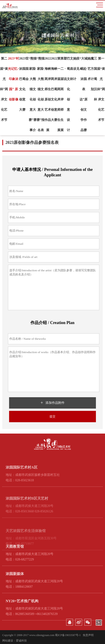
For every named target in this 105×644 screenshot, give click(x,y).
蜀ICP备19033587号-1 (68, 635)
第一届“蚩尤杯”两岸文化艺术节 (101, 89)
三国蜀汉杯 (95, 79)
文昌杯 (72, 69)
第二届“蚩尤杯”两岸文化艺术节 (4, 89)
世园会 (27, 69)
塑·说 (65, 69)
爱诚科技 (21, 641)
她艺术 (89, 69)
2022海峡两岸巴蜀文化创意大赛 (54, 89)
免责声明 (88, 635)
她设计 (75, 69)
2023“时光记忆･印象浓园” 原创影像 (14, 79)
